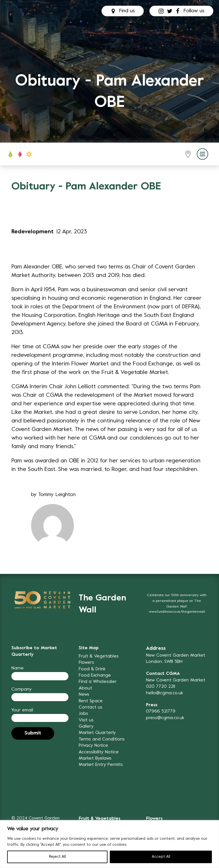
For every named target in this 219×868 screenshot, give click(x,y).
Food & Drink (92, 669)
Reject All (57, 857)
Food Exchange (95, 675)
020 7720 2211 (161, 687)
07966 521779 (161, 711)
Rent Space (91, 701)
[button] (189, 154)
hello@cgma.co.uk (165, 693)
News (84, 695)
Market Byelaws (95, 758)
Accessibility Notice (99, 752)
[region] (109, 844)
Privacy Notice (93, 746)
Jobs (83, 714)
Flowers (86, 663)
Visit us (86, 720)
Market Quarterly (97, 733)
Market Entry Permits (101, 765)
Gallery (86, 727)
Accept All (161, 857)
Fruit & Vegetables (99, 656)
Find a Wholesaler (98, 682)
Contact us (91, 707)
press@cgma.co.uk (165, 718)
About (85, 688)
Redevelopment (33, 232)
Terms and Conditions (102, 739)
